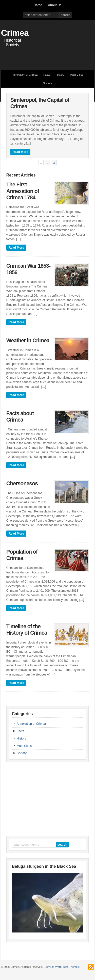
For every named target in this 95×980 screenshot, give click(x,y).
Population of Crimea (22, 555)
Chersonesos (22, 484)
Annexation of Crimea (25, 75)
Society (48, 83)
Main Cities (77, 75)
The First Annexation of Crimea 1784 (23, 191)
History (60, 75)
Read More (20, 152)
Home (38, 5)
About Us (55, 5)
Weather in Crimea (28, 341)
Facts (47, 75)
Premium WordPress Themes (61, 967)
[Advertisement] (48, 56)
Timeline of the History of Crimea (27, 630)
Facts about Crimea (20, 417)
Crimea (15, 33)
